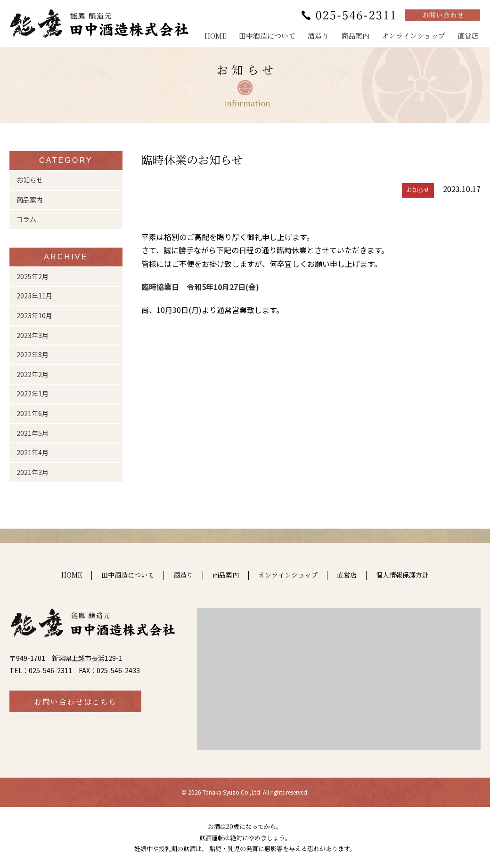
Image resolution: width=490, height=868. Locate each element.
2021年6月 (33, 413)
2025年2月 (33, 276)
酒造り (318, 36)
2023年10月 (34, 315)
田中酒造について (267, 36)
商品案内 (355, 36)
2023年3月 (33, 335)
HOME (215, 36)
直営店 (468, 36)
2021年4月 (33, 452)
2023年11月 (34, 296)
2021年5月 (33, 433)
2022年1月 (33, 394)
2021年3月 (33, 472)
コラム (26, 219)
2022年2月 (33, 374)
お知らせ (30, 180)
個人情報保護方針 (402, 575)
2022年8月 (33, 354)
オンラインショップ (413, 36)
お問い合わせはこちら (75, 702)
